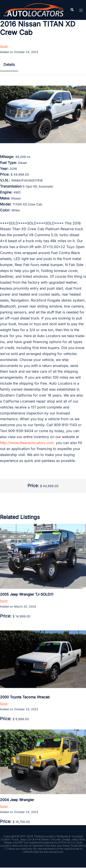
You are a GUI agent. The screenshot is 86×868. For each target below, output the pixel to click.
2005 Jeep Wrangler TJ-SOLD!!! (27, 594)
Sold (4, 47)
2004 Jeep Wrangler (17, 800)
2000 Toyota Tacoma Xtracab (25, 697)
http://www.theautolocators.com (27, 443)
